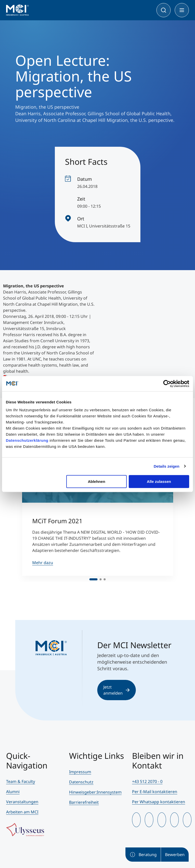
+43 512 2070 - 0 (147, 781)
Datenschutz (81, 782)
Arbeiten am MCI (22, 812)
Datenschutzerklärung (27, 440)
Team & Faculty (21, 781)
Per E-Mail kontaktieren (155, 792)
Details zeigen (166, 466)
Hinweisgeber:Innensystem (95, 792)
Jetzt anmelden (117, 690)
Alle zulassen (159, 481)
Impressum (80, 772)
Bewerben (175, 855)
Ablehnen (96, 481)
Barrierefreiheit (84, 802)
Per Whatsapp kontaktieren (159, 802)
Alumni (13, 792)
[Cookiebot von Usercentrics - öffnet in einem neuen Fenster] (167, 384)
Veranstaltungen (22, 802)
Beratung (143, 855)
